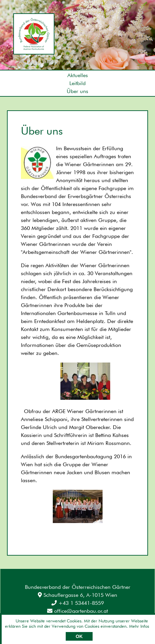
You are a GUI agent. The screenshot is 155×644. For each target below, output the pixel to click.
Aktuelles (78, 75)
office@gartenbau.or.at (77, 611)
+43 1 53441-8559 (78, 603)
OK (79, 636)
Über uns (77, 91)
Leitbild (77, 83)
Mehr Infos (139, 626)
